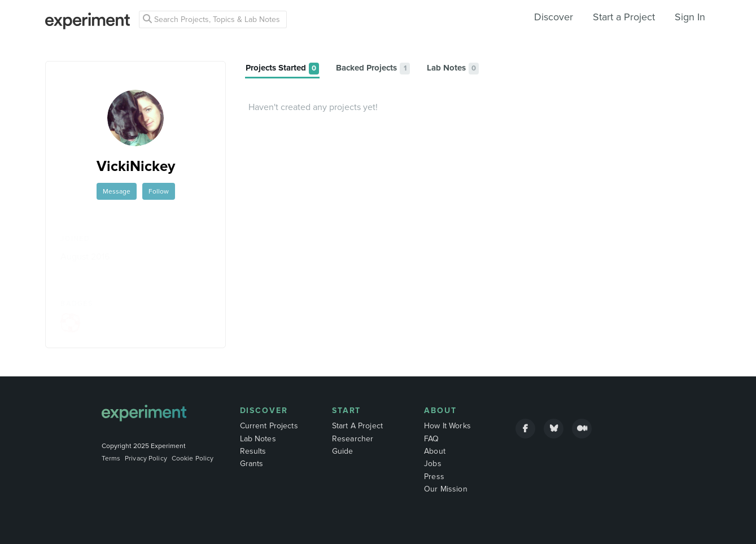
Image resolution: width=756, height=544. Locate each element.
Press (434, 477)
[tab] (282, 69)
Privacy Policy (146, 458)
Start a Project (624, 17)
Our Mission (446, 489)
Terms (111, 458)
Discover (554, 17)
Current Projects (269, 426)
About (440, 411)
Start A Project (357, 426)
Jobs (433, 464)
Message (117, 191)
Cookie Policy (193, 458)
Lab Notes (258, 439)
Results (253, 451)
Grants (252, 464)
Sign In (690, 17)
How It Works (447, 426)
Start (347, 411)
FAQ (431, 439)
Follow (159, 191)
